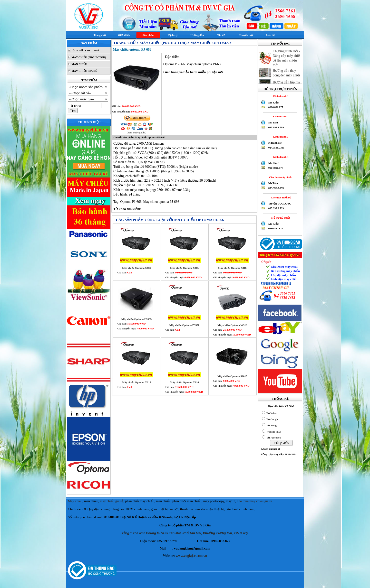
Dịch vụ (173, 35)
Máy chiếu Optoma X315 (136, 382)
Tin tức (222, 35)
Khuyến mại (246, 35)
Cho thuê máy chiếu (280, 177)
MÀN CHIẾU (79, 64)
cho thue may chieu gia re (254, 501)
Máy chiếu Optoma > (211, 43)
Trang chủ (100, 35)
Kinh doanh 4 (280, 157)
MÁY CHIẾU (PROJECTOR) (88, 57)
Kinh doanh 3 (280, 137)
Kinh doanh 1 (280, 96)
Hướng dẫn (197, 35)
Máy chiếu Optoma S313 (136, 268)
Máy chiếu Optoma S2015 (232, 376)
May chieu (75, 501)
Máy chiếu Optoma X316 (184, 382)
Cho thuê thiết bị (280, 197)
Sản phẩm (148, 35)
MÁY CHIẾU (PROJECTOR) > (165, 43)
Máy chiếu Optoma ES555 (136, 319)
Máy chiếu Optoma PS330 (185, 325)
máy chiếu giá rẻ (112, 501)
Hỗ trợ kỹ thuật (280, 218)
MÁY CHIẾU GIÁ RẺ (84, 71)
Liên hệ (270, 35)
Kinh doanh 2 (280, 116)
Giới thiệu (124, 35)
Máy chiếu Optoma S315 (184, 268)
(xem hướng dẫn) (136, 132)
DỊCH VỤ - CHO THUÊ (85, 50)
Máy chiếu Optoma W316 (232, 325)
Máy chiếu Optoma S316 (232, 268)
